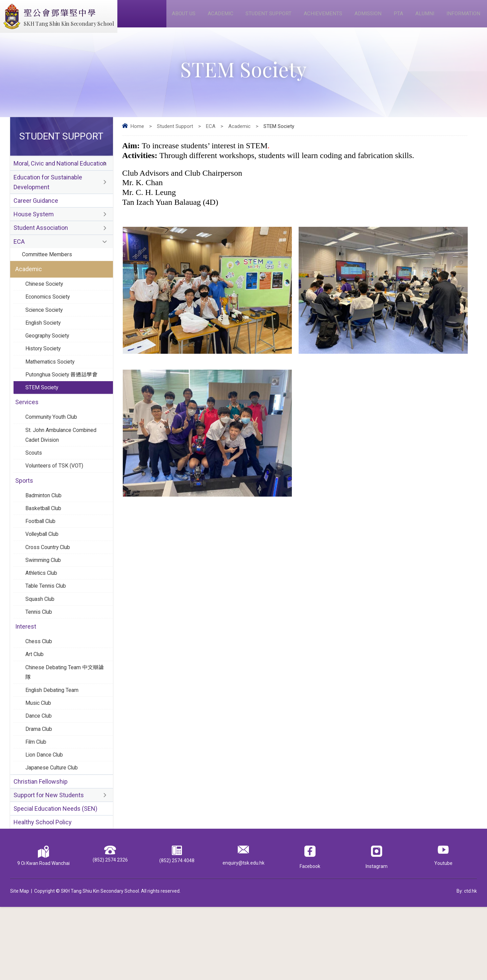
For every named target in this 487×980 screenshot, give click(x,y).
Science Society (46, 332)
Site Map (20, 964)
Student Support (261, 17)
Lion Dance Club (46, 821)
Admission (364, 17)
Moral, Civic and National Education (60, 172)
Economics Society (50, 318)
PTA (396, 17)
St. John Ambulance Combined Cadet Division (65, 469)
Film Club (37, 806)
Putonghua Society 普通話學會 (64, 403)
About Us (173, 17)
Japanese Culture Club (54, 835)
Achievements (318, 17)
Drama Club (40, 792)
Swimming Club (45, 607)
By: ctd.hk (467, 964)
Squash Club (41, 649)
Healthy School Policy (43, 895)
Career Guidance (36, 213)
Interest (26, 680)
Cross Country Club (50, 592)
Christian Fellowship (41, 850)
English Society (45, 346)
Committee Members (49, 271)
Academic (212, 17)
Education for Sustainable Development (48, 192)
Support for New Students (49, 865)
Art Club (36, 710)
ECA (211, 134)
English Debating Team (54, 749)
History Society (45, 375)
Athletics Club (43, 621)
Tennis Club (40, 663)
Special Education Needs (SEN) (55, 880)
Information (463, 17)
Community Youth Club (54, 450)
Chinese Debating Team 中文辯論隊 (65, 730)
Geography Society (50, 361)
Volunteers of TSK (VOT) (57, 503)
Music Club (39, 764)
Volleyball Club (44, 578)
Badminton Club (45, 536)
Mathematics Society (52, 389)
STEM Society (43, 417)
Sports (25, 520)
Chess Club (40, 696)
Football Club (42, 564)
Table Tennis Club (47, 635)
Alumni (423, 17)
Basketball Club (45, 550)
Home (137, 134)
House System (34, 228)
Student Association (41, 243)
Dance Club (40, 778)
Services (27, 434)
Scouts (34, 489)
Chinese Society (46, 304)
